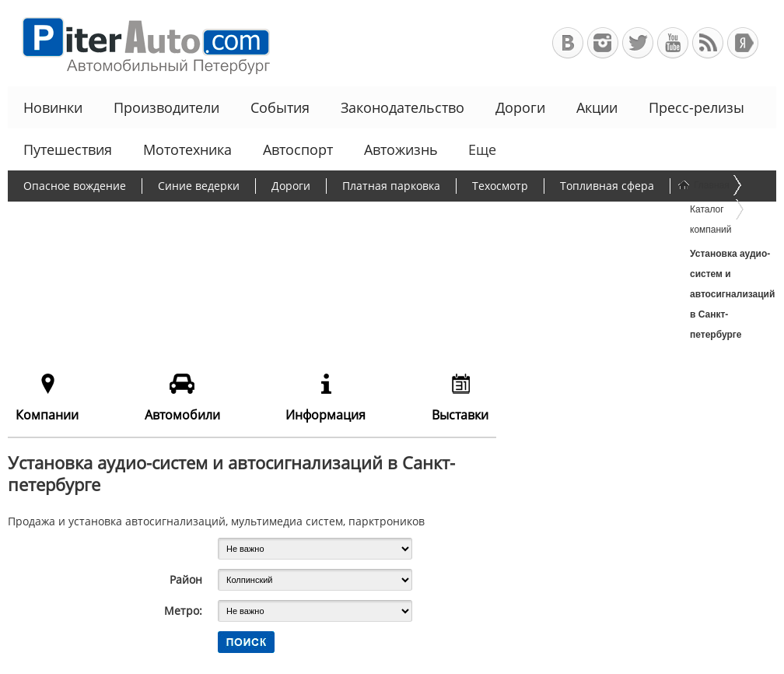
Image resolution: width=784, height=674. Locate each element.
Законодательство (402, 107)
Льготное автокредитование (270, 246)
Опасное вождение (75, 186)
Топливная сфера (607, 186)
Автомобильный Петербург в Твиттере (638, 43)
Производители (166, 107)
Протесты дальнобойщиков (97, 216)
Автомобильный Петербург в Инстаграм (603, 43)
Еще (481, 149)
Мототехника (187, 149)
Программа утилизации (556, 216)
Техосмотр (500, 186)
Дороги (520, 107)
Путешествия (68, 149)
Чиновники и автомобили (93, 246)
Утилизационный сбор (399, 216)
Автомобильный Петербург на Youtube (673, 43)
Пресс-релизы (696, 107)
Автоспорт (298, 149)
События (280, 107)
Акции (597, 107)
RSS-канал (708, 43)
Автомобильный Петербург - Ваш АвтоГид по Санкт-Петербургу (139, 43)
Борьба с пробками (255, 216)
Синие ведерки (199, 186)
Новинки (53, 107)
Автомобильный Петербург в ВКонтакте (568, 43)
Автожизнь (401, 149)
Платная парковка (391, 186)
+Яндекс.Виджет (743, 43)
